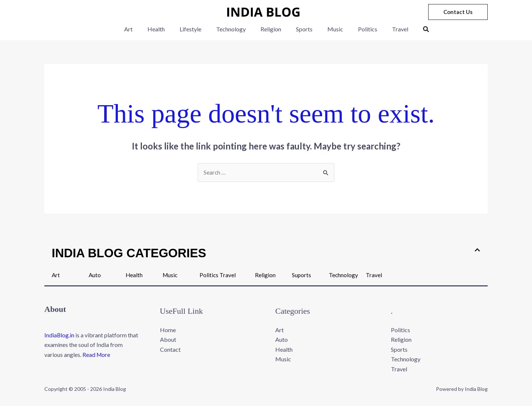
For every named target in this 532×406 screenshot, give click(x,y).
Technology (234, 29)
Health (165, 29)
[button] (458, 12)
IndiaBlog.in (59, 335)
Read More (97, 355)
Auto (95, 275)
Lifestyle (196, 29)
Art (140, 29)
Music (329, 29)
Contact (170, 350)
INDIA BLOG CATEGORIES (129, 253)
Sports (301, 29)
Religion (271, 29)
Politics (359, 29)
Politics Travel (218, 275)
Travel (388, 29)
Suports (302, 275)
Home (168, 330)
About (168, 340)
